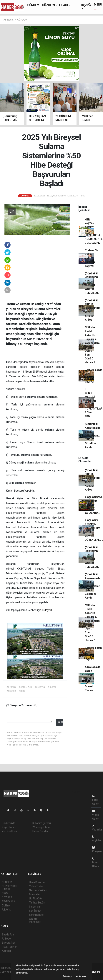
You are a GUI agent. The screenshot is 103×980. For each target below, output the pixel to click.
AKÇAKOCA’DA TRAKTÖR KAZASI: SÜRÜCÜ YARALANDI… (94, 505)
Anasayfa (9, 20)
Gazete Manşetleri (35, 920)
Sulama (42, 522)
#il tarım (11, 687)
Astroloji (6, 951)
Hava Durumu (37, 882)
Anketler (7, 939)
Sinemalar (35, 907)
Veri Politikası (9, 831)
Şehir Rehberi (37, 915)
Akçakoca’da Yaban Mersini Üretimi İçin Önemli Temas (93, 679)
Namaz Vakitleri (38, 890)
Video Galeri (96, 815)
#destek (11, 691)
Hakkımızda (9, 823)
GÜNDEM (33, 5)
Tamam (82, 976)
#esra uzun (25, 687)
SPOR (5, 893)
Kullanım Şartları (42, 823)
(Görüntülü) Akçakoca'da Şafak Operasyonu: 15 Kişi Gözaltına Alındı (93, 436)
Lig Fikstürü (35, 899)
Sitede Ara (8, 935)
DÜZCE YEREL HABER (56, 5)
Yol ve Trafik (36, 886)
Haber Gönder (40, 831)
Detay (67, 976)
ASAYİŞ (6, 910)
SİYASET (7, 897)
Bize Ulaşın (96, 863)
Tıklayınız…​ (48, 610)
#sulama (40, 687)
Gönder (60, 722)
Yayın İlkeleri (9, 827)
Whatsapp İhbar (41, 827)
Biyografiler (8, 943)
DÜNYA (6, 906)
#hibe (22, 691)
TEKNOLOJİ (8, 901)
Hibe (10, 362)
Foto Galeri (96, 800)
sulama (32, 397)
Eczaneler (35, 894)
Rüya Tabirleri (10, 947)
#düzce (52, 687)
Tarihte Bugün (37, 903)
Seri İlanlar (35, 911)
